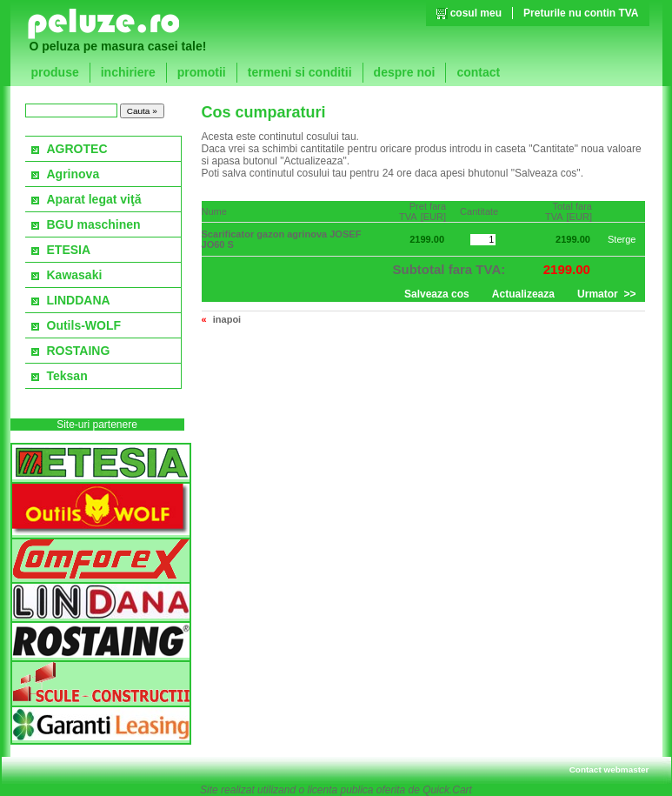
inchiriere (128, 72)
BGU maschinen (94, 224)
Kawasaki (75, 275)
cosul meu (476, 13)
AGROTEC (77, 149)
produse (55, 72)
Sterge (622, 239)
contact (478, 72)
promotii (202, 72)
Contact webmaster (609, 769)
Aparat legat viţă (94, 199)
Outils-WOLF (84, 325)
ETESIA (69, 250)
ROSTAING (79, 351)
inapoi (227, 319)
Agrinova (73, 174)
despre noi (405, 72)
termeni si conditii (300, 72)
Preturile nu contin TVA (581, 13)
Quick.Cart (447, 790)
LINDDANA (79, 300)
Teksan (67, 376)
